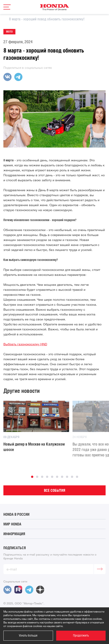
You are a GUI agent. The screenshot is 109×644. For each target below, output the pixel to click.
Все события (55, 490)
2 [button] (37, 477)
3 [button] (42, 477)
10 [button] (77, 477)
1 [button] (32, 477)
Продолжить (81, 635)
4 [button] (47, 477)
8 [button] (67, 477)
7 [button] (62, 477)
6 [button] (57, 477)
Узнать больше (28, 635)
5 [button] (52, 477)
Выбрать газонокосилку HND (25, 344)
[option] (35, 427)
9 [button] (72, 477)
